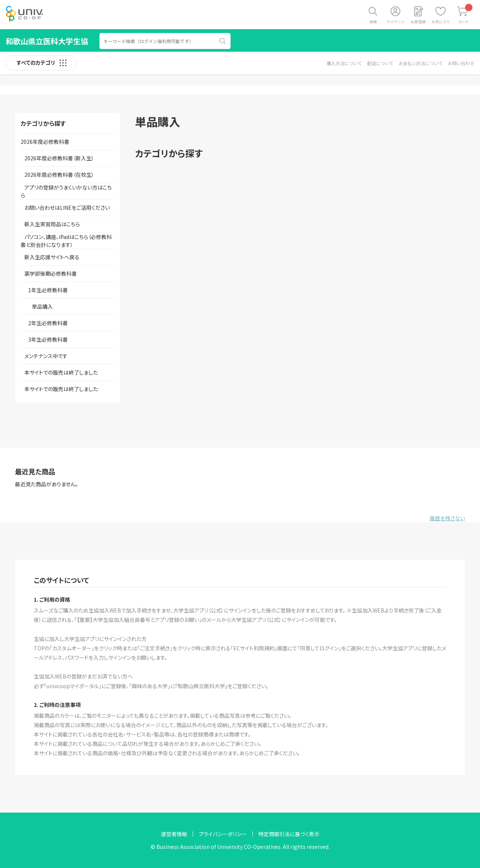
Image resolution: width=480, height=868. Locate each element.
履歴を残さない (447, 518)
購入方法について (344, 63)
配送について (380, 63)
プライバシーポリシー (223, 834)
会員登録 (418, 22)
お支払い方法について (420, 63)
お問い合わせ (461, 63)
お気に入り (441, 22)
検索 (373, 22)
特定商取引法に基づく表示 (289, 834)
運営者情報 (174, 834)
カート (466, 14)
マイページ (396, 22)
